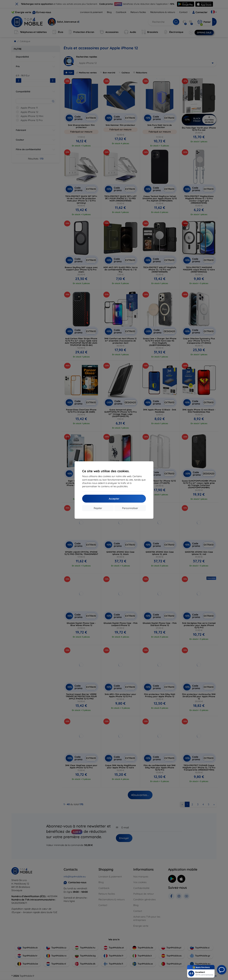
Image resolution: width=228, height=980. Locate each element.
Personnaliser (130, 508)
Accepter (114, 499)
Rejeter (98, 508)
